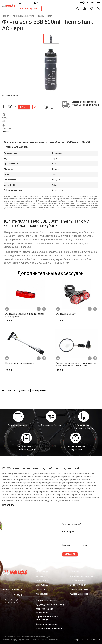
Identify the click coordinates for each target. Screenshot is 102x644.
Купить (24, 107)
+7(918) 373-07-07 (90, 2)
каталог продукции (29, 9)
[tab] (51, 39)
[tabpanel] (51, 70)
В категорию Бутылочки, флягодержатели (24, 390)
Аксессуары (18, 16)
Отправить (70, 554)
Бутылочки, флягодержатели (40, 16)
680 (17, 320)
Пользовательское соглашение (46, 640)
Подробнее (8, 505)
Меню (23, 3)
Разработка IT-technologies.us (87, 640)
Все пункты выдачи (12, 589)
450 (64, 320)
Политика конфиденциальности (16, 640)
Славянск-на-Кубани (89, 105)
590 (64, 370)
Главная (6, 16)
